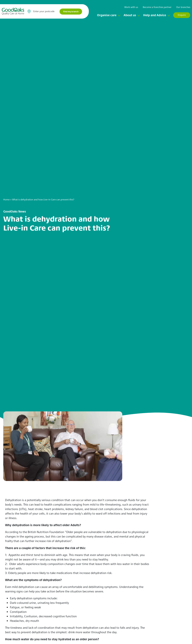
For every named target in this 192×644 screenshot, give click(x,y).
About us (130, 15)
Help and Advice (155, 15)
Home (6, 200)
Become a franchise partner (157, 7)
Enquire (182, 15)
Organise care (107, 15)
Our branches (183, 7)
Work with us (131, 7)
